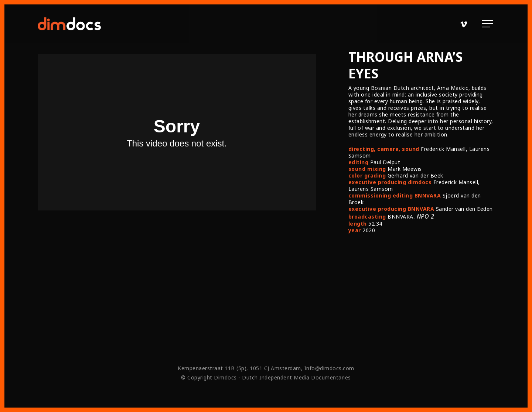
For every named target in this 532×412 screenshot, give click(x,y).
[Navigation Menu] (488, 24)
